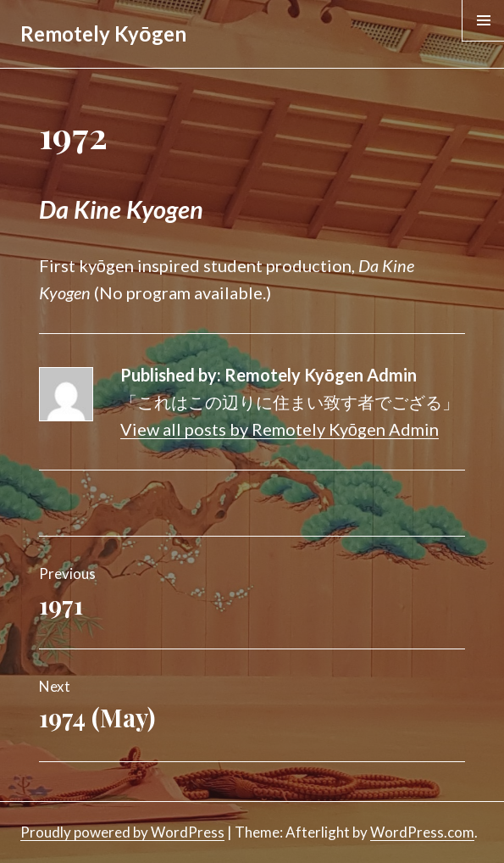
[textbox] (252, 209)
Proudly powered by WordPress (122, 832)
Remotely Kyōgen (103, 33)
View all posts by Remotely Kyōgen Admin (280, 429)
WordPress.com (422, 832)
